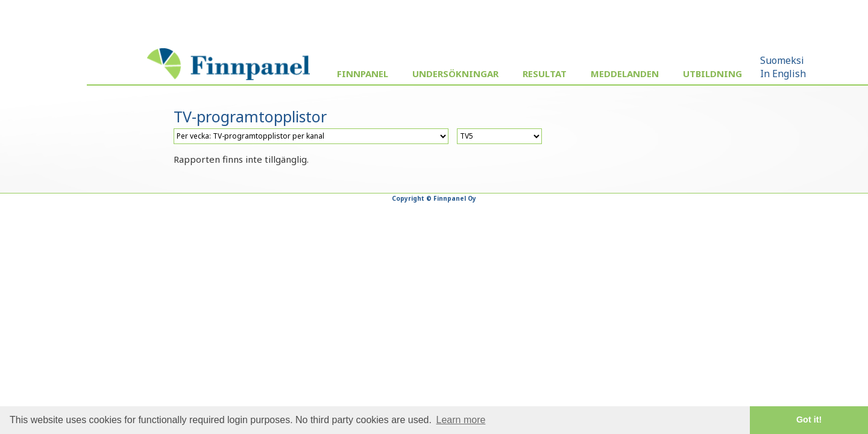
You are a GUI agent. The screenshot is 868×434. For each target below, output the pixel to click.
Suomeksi (782, 60)
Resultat (545, 74)
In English (783, 74)
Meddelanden (625, 74)
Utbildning (712, 74)
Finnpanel (363, 74)
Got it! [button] (809, 420)
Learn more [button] (461, 420)
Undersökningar (455, 74)
